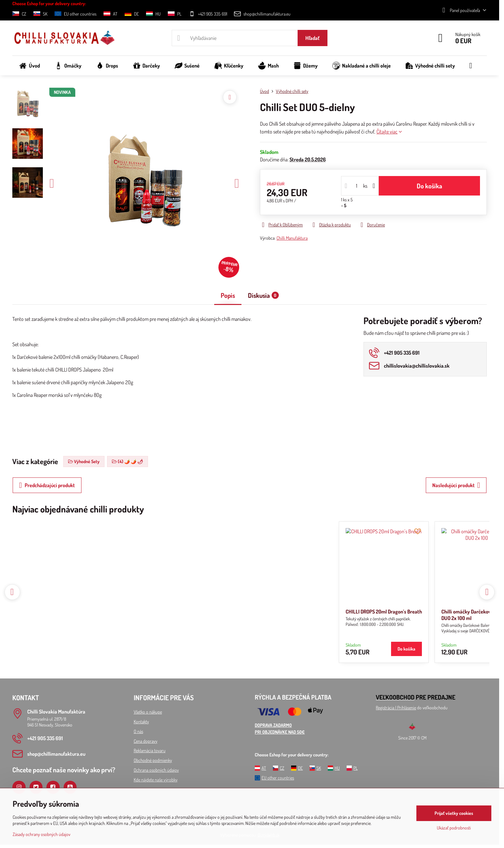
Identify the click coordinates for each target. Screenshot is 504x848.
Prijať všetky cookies (454, 813)
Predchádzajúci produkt (47, 485)
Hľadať (313, 38)
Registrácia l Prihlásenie (396, 708)
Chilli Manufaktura (292, 238)
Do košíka (429, 186)
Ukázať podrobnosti (454, 828)
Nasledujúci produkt (456, 485)
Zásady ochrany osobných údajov (42, 834)
